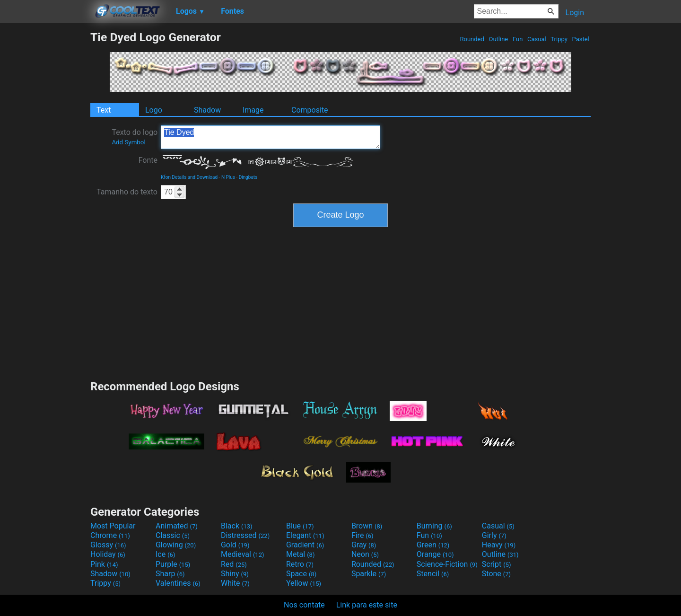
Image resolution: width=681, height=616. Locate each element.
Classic (173, 535)
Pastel (581, 39)
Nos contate (304, 605)
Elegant (305, 535)
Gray (364, 545)
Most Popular (113, 526)
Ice (165, 554)
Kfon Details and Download (189, 177)
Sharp (170, 574)
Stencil (433, 574)
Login (575, 13)
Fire (362, 535)
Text (104, 110)
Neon (365, 554)
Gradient (305, 545)
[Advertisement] (45, 172)
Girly (494, 535)
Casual (537, 39)
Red (234, 564)
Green (433, 545)
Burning (434, 526)
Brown (367, 526)
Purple (173, 564)
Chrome (110, 535)
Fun (518, 39)
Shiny (235, 574)
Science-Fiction (447, 564)
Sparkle (369, 574)
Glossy (108, 545)
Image (253, 110)
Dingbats (248, 177)
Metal (301, 554)
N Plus (228, 177)
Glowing (176, 545)
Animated (177, 526)
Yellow (304, 583)
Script (497, 564)
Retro (300, 564)
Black (237, 526)
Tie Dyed (271, 137)
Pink (104, 564)
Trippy (559, 39)
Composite (310, 110)
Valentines (178, 583)
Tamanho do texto (127, 192)
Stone (496, 574)
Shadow (207, 110)
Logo (154, 110)
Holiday (108, 554)
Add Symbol (128, 142)
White (235, 583)
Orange (435, 554)
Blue (300, 526)
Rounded (472, 39)
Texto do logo (135, 137)
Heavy (499, 545)
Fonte (148, 160)
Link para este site (367, 605)
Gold (235, 545)
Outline (498, 39)
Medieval (243, 554)
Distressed (245, 535)
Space (301, 574)
